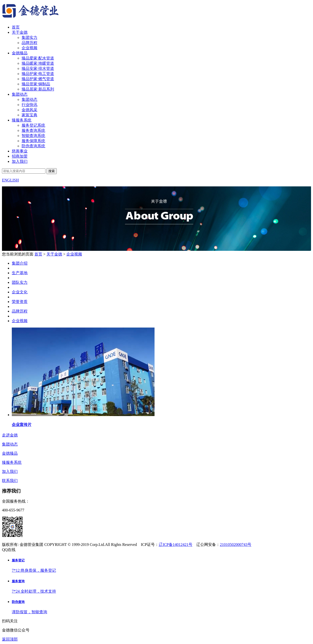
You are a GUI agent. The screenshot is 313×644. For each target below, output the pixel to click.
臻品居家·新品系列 (38, 89)
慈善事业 (20, 151)
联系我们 (10, 481)
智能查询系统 (33, 136)
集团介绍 (20, 275)
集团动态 (20, 94)
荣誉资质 (20, 313)
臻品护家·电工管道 (38, 74)
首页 (16, 27)
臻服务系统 (22, 120)
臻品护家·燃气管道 (38, 79)
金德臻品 (20, 53)
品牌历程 (29, 43)
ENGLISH (10, 180)
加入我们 (20, 161)
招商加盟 (20, 156)
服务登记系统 (33, 125)
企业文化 (20, 303)
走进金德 (10, 435)
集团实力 (29, 37)
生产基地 (20, 284)
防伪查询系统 (33, 146)
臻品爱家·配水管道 (38, 58)
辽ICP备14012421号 (176, 545)
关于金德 (20, 32)
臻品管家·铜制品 (36, 84)
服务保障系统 (33, 141)
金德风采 (29, 110)
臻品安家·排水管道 (38, 68)
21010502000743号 (236, 545)
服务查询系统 (33, 130)
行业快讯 (29, 105)
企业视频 (29, 48)
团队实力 (20, 294)
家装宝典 (29, 115)
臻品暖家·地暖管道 (38, 63)
